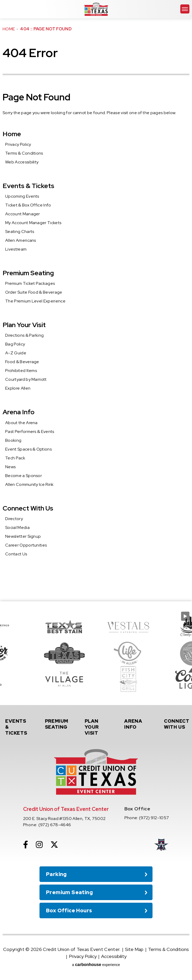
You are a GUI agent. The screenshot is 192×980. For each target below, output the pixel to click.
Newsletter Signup (23, 536)
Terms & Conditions (24, 153)
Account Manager (23, 214)
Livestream (16, 249)
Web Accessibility (22, 162)
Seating (58, 724)
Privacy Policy (18, 144)
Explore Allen (18, 388)
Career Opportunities (26, 545)
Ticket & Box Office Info (28, 205)
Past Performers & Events (30, 432)
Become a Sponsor (24, 476)
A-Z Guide (16, 353)
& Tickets (18, 727)
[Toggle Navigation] (185, 9)
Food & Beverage (22, 362)
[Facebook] (26, 845)
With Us (177, 724)
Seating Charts (20, 232)
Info (137, 724)
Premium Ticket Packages (30, 283)
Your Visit (97, 727)
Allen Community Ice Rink (29, 484)
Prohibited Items (21, 371)
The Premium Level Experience (35, 301)
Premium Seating (28, 273)
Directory (14, 519)
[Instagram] (39, 845)
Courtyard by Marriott (26, 379)
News (10, 467)
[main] (96, 301)
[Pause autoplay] (185, 616)
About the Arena (21, 423)
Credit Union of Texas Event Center (96, 9)
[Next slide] (185, 653)
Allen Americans (21, 240)
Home (9, 29)
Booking (13, 440)
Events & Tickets (28, 186)
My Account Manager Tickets (33, 223)
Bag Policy (15, 344)
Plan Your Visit (24, 325)
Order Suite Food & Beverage (34, 292)
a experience (96, 965)
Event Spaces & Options (28, 449)
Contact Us (16, 554)
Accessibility (114, 956)
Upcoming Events (22, 196)
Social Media (17, 527)
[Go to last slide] (7, 653)
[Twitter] (54, 845)
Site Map (134, 949)
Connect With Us (28, 508)
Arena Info (19, 412)
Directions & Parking (24, 335)
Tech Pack (15, 458)
